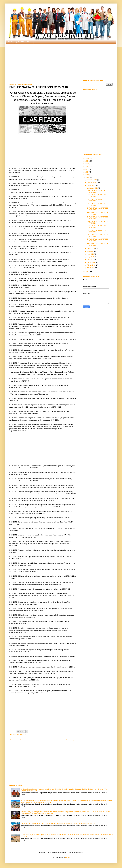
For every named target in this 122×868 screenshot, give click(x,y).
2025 (87, 158)
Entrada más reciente (17, 740)
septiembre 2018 (93, 188)
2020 (87, 172)
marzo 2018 (91, 262)
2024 (87, 161)
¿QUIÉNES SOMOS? (24, 42)
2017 (87, 271)
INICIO (10, 42)
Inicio (45, 740)
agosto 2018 (91, 249)
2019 (87, 175)
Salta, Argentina (21, 734)
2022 (87, 167)
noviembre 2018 (92, 183)
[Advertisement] (43, 64)
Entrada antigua (71, 740)
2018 (87, 177)
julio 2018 (90, 251)
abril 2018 (90, 260)
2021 (87, 169)
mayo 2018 (91, 257)
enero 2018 (91, 268)
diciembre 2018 (92, 180)
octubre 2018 (91, 185)
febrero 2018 (91, 265)
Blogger (68, 858)
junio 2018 (91, 254)
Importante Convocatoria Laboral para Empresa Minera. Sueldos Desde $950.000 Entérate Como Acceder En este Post (58, 823)
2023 (87, 164)
